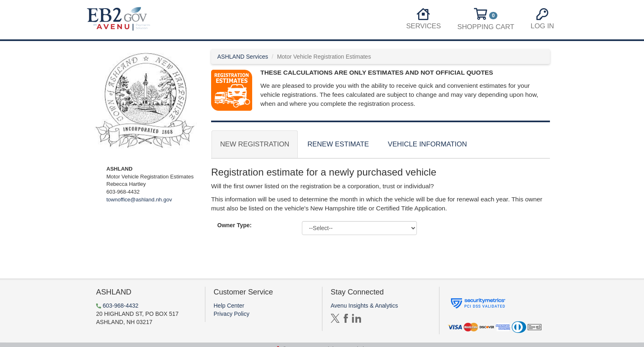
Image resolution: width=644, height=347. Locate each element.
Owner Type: (235, 225)
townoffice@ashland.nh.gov (139, 200)
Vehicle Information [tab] (427, 144)
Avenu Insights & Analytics (364, 306)
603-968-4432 (121, 306)
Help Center (229, 306)
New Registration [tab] (255, 144)
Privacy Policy (231, 314)
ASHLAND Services (243, 57)
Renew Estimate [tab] (338, 144)
